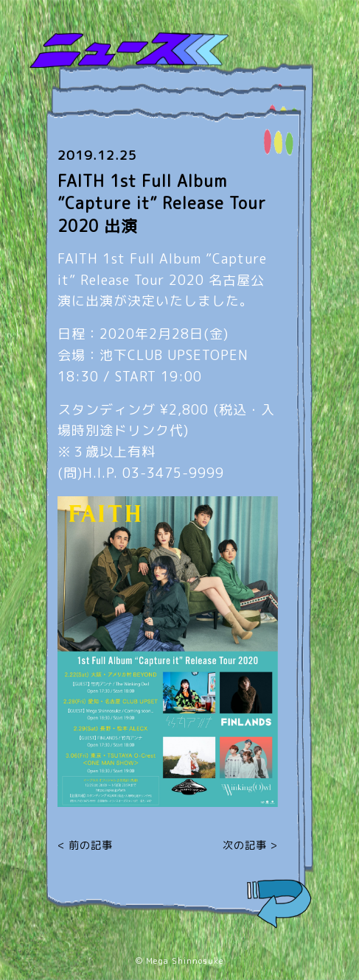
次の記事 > (250, 845)
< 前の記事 (85, 845)
